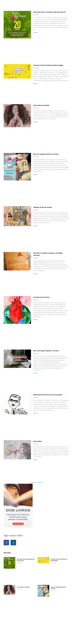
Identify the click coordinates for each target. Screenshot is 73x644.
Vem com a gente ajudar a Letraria (50, 376)
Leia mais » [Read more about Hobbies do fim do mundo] (38, 240)
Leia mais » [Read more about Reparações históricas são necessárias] (38, 443)
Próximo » (40, 518)
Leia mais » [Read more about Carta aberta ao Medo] (38, 131)
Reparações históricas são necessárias (52, 423)
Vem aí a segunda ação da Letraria (50, 165)
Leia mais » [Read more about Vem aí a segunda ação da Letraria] (38, 185)
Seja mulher (40, 473)
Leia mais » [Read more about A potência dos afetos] (38, 341)
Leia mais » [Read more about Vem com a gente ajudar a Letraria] (38, 398)
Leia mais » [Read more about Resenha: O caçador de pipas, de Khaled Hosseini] (38, 292)
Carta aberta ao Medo (45, 112)
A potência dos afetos (45, 318)
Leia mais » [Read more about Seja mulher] (38, 492)
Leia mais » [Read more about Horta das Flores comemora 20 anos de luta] (38, 35)
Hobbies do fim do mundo (46, 222)
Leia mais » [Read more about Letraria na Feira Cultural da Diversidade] (38, 92)
